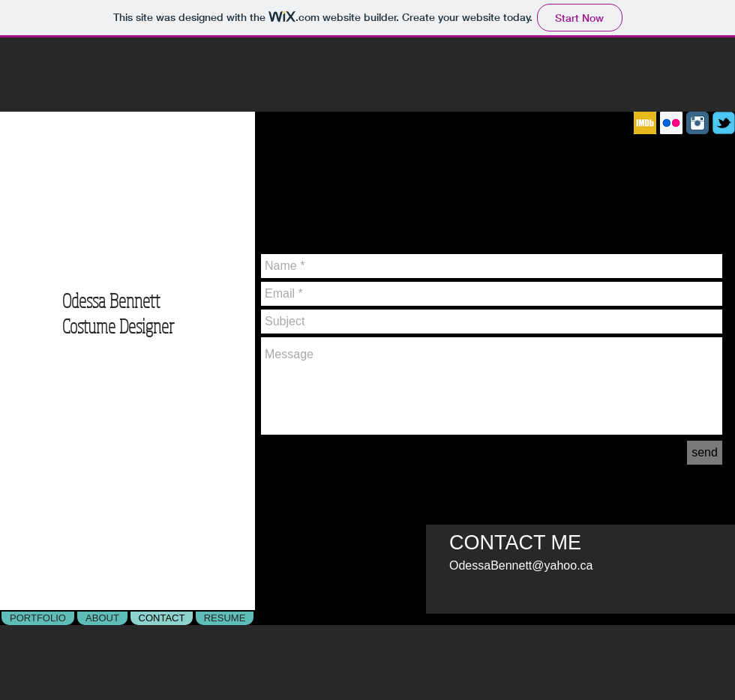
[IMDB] (645, 123)
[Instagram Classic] (697, 123)
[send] (705, 453)
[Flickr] (671, 123)
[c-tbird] (724, 123)
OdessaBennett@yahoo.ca (521, 565)
